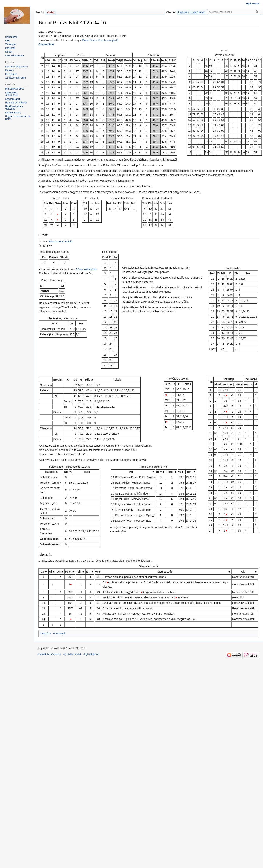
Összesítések (46, 44)
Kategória (45, 634)
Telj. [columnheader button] (79, 572)
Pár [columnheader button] (131, 472)
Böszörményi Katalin (61, 242)
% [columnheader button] (179, 472)
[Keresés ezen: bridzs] (234, 12)
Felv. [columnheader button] (68, 572)
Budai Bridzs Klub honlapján (99, 40)
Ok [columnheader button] (243, 572)
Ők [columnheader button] (58, 572)
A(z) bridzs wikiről (72, 654)
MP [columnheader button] (88, 572)
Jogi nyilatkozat (91, 654)
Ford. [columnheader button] (170, 472)
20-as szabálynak (87, 269)
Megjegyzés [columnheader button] (165, 572)
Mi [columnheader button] (50, 572)
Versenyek (59, 634)
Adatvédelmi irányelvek (49, 654)
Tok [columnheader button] (189, 472)
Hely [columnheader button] (159, 472)
